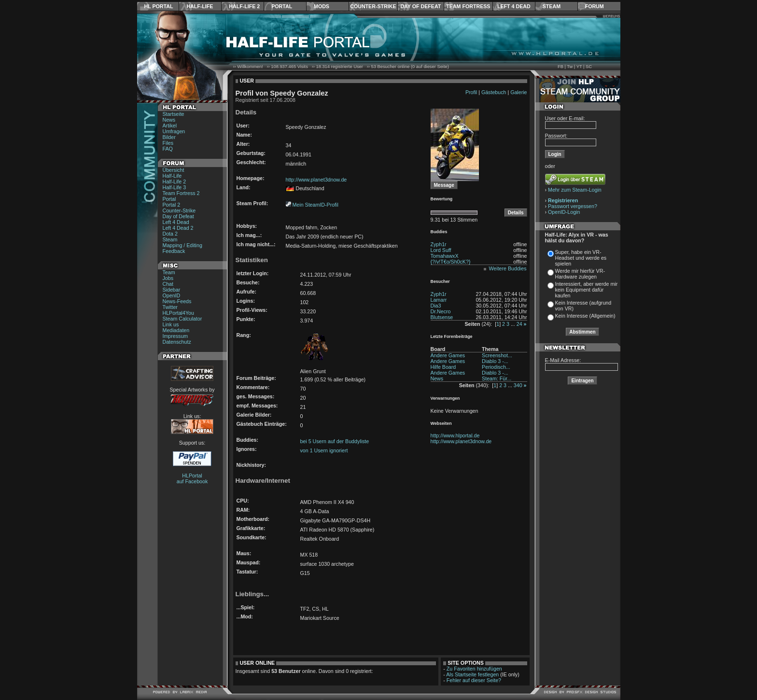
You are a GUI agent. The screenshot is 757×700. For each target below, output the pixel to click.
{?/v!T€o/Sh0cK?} (451, 262)
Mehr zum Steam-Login (575, 190)
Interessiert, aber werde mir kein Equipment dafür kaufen (587, 290)
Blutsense (442, 317)
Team (169, 272)
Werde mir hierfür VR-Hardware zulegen (580, 274)
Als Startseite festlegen (472, 674)
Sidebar (172, 290)
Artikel (170, 126)
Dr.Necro (441, 311)
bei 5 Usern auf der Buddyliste (335, 441)
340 (518, 385)
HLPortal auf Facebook (192, 478)
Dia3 (436, 306)
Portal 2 (172, 205)
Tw (570, 67)
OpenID (172, 295)
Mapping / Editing (182, 245)
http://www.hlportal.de (455, 435)
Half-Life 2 (244, 6)
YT (579, 67)
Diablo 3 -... (495, 361)
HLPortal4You (178, 313)
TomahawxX (445, 256)
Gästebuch (494, 92)
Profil (471, 92)
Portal (282, 6)
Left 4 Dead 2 (178, 228)
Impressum (175, 336)
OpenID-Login (564, 212)
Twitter (170, 307)
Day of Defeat (421, 6)
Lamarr (439, 300)
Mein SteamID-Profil (315, 205)
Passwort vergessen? (573, 206)
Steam (552, 6)
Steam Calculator (182, 319)
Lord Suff (441, 250)
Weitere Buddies (508, 268)
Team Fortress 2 (181, 193)
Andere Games (448, 355)
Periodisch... (496, 367)
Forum (595, 6)
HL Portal (159, 6)
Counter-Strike (373, 6)
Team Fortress (468, 6)
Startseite (174, 114)
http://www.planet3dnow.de (316, 180)
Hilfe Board (443, 367)
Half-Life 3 (175, 187)
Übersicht (174, 170)
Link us (171, 324)
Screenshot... (497, 355)
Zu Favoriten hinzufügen (474, 669)
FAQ (168, 149)
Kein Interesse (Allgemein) (585, 316)
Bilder (169, 137)
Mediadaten (176, 330)
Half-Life (200, 6)
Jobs (168, 278)
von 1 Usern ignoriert (324, 450)
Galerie (519, 92)
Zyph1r (439, 244)
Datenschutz (177, 342)
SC (589, 67)
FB (561, 67)
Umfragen (174, 131)
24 (519, 324)
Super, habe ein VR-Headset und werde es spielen (581, 258)
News (169, 120)
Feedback (174, 251)
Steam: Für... (497, 378)
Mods (322, 6)
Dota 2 (170, 234)
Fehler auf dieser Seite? (474, 680)
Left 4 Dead (514, 6)
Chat (168, 284)
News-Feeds (177, 301)
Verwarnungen (445, 398)
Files (168, 143)
